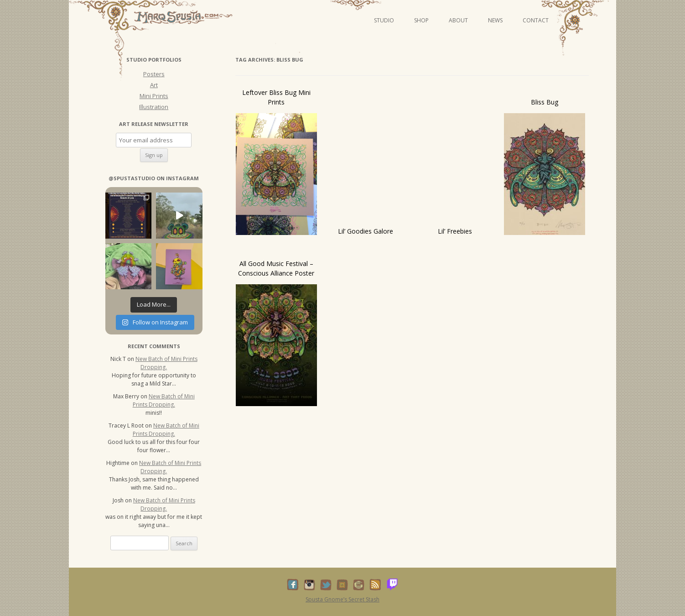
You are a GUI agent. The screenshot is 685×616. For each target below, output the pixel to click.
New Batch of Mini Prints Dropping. (166, 363)
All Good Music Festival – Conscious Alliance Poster (276, 268)
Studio (384, 20)
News (495, 20)
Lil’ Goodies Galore (366, 231)
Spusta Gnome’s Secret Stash (342, 599)
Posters (154, 74)
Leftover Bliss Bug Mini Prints (276, 97)
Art (154, 85)
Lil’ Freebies (455, 231)
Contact (536, 20)
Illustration (154, 107)
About (458, 20)
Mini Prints (154, 96)
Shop (421, 20)
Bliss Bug (545, 102)
